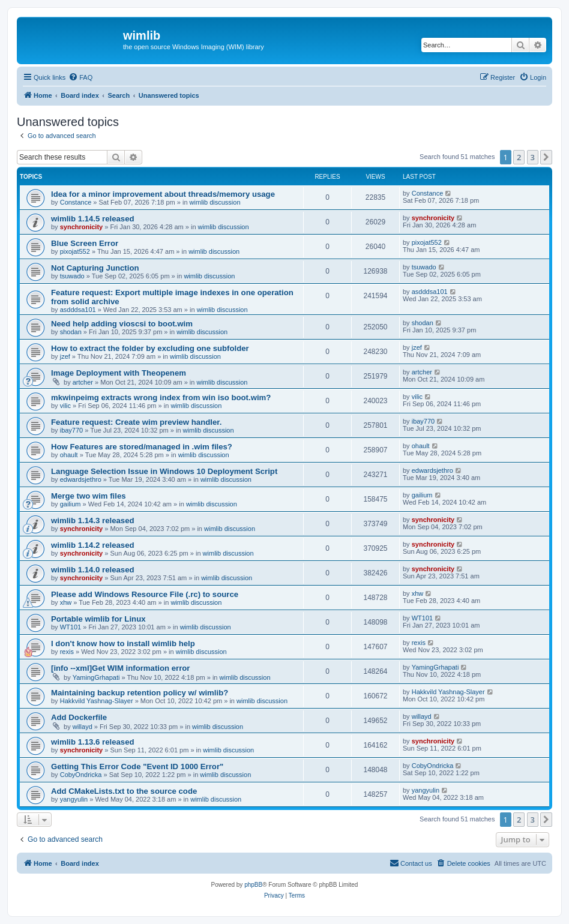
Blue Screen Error (85, 243)
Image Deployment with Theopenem (119, 373)
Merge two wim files (89, 496)
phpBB (253, 885)
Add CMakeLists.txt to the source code (124, 791)
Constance (76, 202)
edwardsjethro (81, 479)
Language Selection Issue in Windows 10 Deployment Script (164, 471)
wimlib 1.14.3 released (93, 520)
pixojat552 (75, 251)
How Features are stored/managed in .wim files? (142, 447)
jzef (65, 356)
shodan (71, 332)
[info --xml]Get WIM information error (121, 668)
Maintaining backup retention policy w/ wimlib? (140, 693)
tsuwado (72, 276)
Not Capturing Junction (95, 268)
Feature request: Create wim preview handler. (136, 422)
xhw (66, 602)
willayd (83, 727)
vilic (65, 406)
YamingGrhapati (96, 677)
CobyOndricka (81, 775)
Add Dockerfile (79, 717)
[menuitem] (80, 77)
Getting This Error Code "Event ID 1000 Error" (137, 766)
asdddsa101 (78, 310)
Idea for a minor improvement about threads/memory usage (163, 194)
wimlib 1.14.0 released (93, 570)
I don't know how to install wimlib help (123, 643)
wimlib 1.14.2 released (93, 545)
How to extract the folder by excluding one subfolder (150, 348)
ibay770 (72, 430)
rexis (67, 652)
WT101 (71, 627)
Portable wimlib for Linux (98, 619)
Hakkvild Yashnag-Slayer (97, 701)
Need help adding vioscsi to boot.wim (122, 324)
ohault (69, 455)
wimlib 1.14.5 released (93, 219)
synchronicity (82, 227)
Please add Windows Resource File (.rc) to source (145, 594)
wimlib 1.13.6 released (93, 742)
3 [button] (533, 157)
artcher (83, 382)
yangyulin (74, 799)
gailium (71, 504)
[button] (546, 157)
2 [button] (519, 157)
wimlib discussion (215, 202)
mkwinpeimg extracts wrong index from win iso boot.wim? (161, 397)
